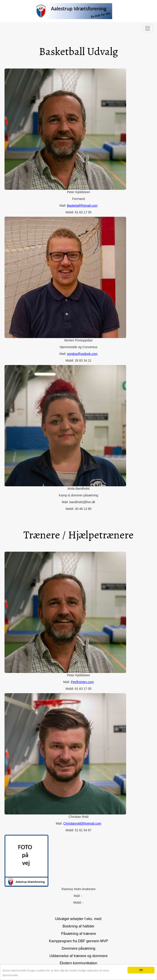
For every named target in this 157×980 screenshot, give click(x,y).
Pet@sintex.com (82, 682)
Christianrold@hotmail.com (82, 823)
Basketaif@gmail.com (82, 206)
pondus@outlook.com (82, 354)
